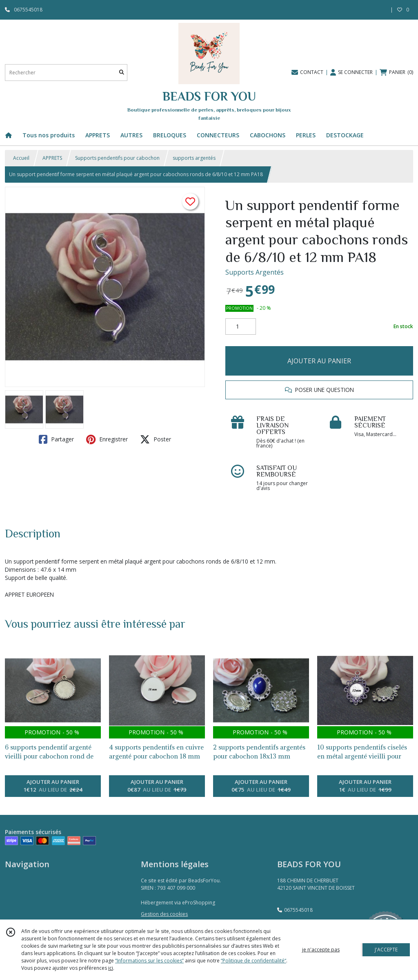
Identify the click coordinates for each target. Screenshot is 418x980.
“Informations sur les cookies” (149, 961)
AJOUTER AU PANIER (319, 361)
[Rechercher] (122, 73)
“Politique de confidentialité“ (253, 961)
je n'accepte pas (321, 950)
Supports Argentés (255, 272)
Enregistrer (107, 439)
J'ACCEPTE (386, 950)
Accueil (21, 158)
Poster (156, 439)
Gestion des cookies (164, 914)
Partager (56, 439)
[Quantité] (241, 327)
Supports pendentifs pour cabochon (117, 158)
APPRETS (52, 158)
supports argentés (194, 158)
